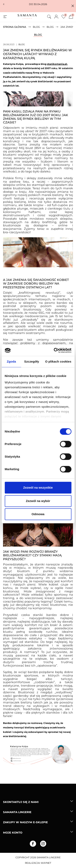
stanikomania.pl (57, 64)
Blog (38, 35)
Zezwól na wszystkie (38, 488)
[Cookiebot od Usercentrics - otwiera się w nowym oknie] (54, 350)
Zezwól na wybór (38, 501)
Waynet (46, 863)
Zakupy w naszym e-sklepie (25, 822)
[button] (73, 6)
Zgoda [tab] (11, 361)
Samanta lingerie (17, 812)
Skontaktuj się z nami (21, 802)
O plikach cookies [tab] (58, 361)
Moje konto (13, 833)
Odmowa (38, 514)
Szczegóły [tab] (32, 361)
